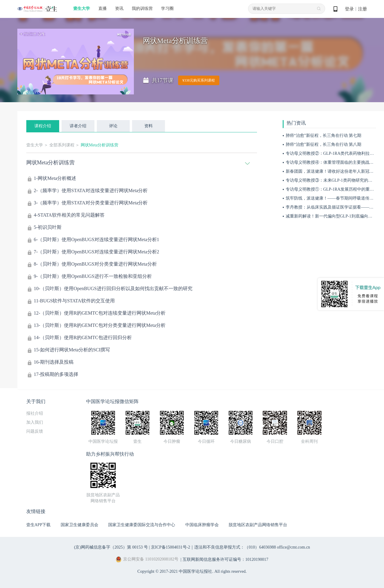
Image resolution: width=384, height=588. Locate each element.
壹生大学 (82, 9)
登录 (349, 9)
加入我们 (35, 422)
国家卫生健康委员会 (79, 525)
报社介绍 (35, 413)
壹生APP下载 (39, 525)
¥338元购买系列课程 (199, 80)
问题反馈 (35, 431)
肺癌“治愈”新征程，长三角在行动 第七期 (324, 135)
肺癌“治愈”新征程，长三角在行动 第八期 (324, 144)
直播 (102, 9)
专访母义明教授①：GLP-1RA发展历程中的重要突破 (334, 189)
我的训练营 (142, 9)
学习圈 (167, 9)
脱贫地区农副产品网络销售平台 (258, 525)
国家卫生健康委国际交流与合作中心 (142, 525)
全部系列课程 (62, 145)
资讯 (119, 9)
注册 (362, 9)
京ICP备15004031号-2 (170, 547)
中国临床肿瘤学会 (202, 525)
